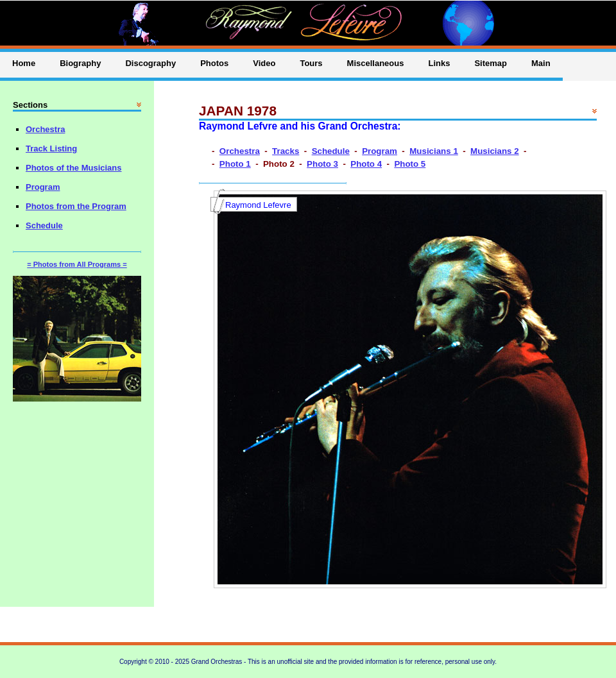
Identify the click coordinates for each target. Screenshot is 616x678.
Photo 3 (322, 164)
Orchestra (240, 151)
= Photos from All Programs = (77, 264)
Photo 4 (366, 164)
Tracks (286, 151)
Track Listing (51, 148)
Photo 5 (410, 164)
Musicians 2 (495, 151)
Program (380, 151)
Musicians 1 (434, 151)
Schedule (331, 151)
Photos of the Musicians (74, 168)
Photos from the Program (76, 206)
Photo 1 (235, 164)
